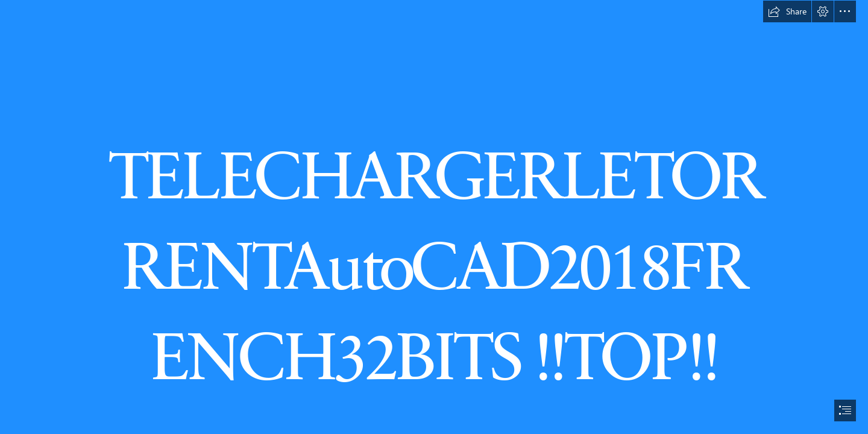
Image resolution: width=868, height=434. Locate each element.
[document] (434, 217)
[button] (787, 11)
